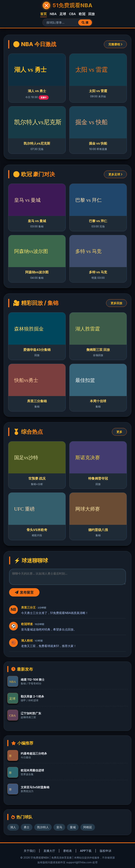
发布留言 (24, 592)
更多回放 (116, 303)
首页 (43, 14)
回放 (92, 14)
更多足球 (115, 174)
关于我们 (29, 851)
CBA (72, 14)
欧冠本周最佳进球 (32, 770)
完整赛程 (115, 44)
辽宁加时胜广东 (31, 713)
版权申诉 (106, 851)
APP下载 (86, 851)
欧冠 (82, 14)
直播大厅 (49, 851)
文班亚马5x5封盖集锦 (35, 787)
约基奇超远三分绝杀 (34, 753)
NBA (53, 14)
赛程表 (67, 851)
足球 (63, 14)
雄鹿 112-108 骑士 (33, 680)
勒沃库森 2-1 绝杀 (32, 696)
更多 (119, 432)
